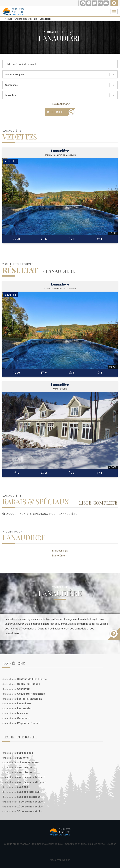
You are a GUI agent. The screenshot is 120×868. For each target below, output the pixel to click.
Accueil (9, 19)
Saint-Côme (60, 556)
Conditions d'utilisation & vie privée (85, 844)
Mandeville (60, 551)
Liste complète (98, 503)
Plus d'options (60, 104)
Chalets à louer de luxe (26, 19)
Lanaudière (45, 19)
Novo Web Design (60, 860)
